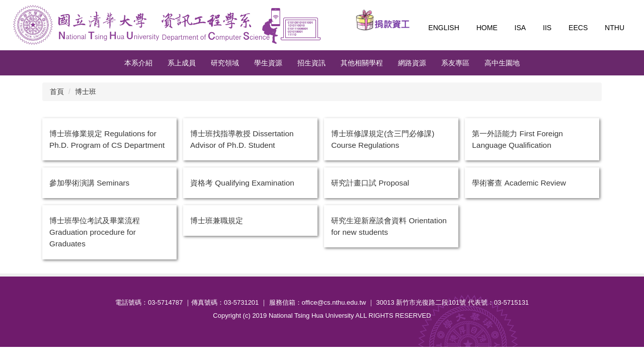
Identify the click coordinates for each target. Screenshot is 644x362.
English (444, 28)
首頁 (57, 92)
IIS (547, 28)
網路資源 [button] (412, 63)
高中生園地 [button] (502, 63)
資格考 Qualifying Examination (242, 183)
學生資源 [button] (268, 63)
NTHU (615, 28)
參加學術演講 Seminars (89, 183)
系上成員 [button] (182, 63)
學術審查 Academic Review (519, 183)
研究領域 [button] (225, 63)
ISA (520, 28)
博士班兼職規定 (217, 220)
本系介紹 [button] (138, 63)
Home (487, 28)
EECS (578, 28)
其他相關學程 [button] (362, 63)
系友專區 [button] (455, 63)
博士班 (86, 92)
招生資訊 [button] (311, 63)
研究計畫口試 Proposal (370, 183)
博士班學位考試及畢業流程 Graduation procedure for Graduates (95, 232)
